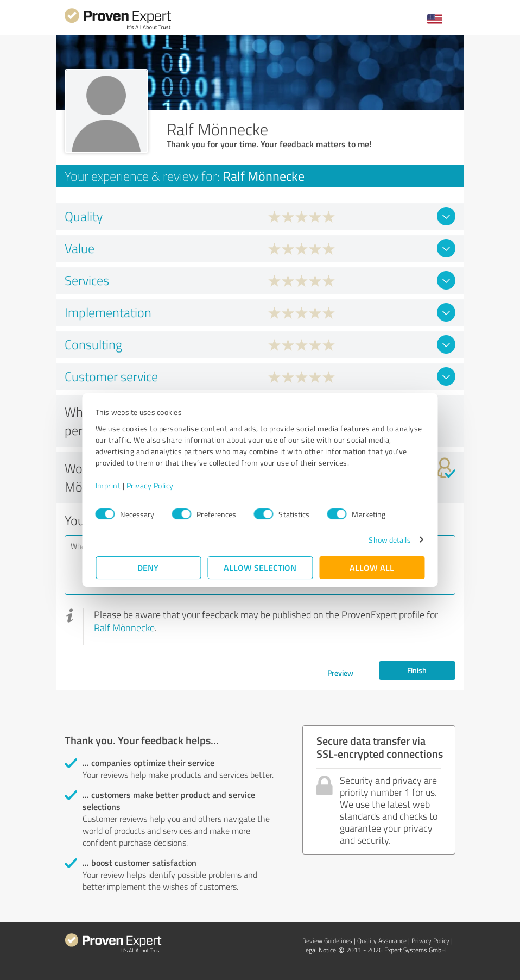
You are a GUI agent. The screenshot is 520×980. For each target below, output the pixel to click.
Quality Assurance (382, 941)
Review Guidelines (327, 941)
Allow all (372, 567)
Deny (148, 567)
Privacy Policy (150, 485)
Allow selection (260, 567)
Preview (340, 673)
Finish (417, 670)
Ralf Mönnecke (124, 627)
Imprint (108, 485)
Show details (389, 540)
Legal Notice (319, 950)
